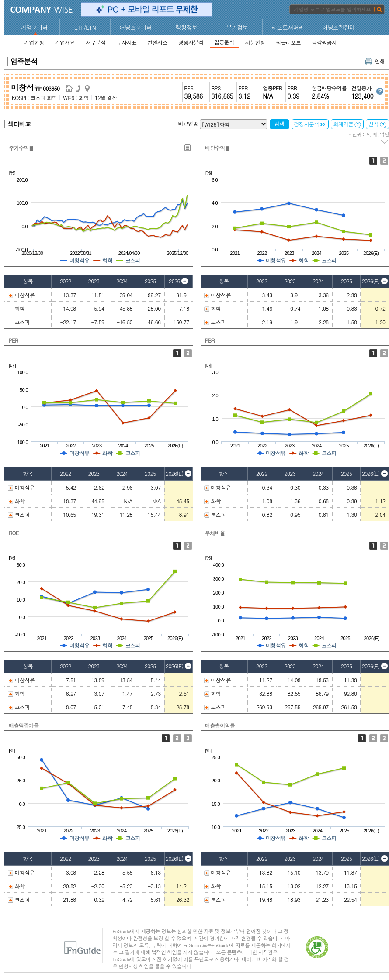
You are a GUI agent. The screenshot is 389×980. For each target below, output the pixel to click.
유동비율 (384, 546)
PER (13, 340)
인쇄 (375, 61)
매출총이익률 (220, 725)
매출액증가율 (24, 725)
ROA (188, 546)
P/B (373, 353)
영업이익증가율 (177, 738)
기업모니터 (35, 27)
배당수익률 (217, 148)
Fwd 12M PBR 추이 (384, 353)
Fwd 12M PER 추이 (188, 353)
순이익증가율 (188, 738)
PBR (210, 340)
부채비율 (215, 533)
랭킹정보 (187, 27)
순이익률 (384, 738)
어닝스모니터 (135, 27)
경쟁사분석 (310, 124)
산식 (377, 124)
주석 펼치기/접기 (385, 142)
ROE (14, 533)
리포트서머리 (288, 27)
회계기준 (347, 124)
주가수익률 (21, 148)
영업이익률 (373, 738)
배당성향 (384, 161)
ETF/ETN (85, 27)
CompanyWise (42, 10)
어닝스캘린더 (338, 27)
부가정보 (237, 27)
